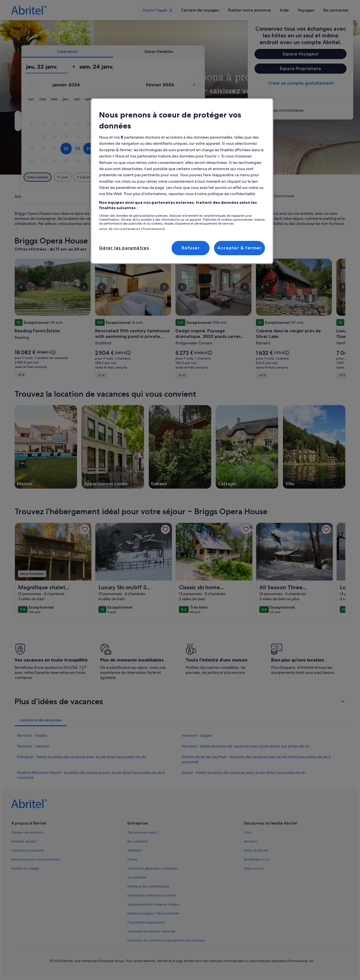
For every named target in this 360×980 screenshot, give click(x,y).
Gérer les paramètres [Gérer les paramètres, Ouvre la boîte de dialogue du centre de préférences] (124, 248)
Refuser (191, 248)
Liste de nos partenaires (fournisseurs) (132, 229)
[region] (182, 181)
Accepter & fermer (239, 248)
